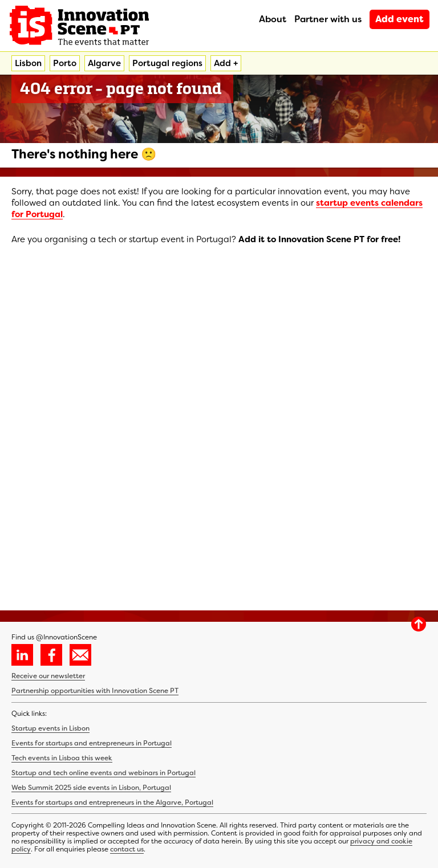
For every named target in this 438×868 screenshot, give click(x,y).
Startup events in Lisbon (50, 728)
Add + (226, 63)
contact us (127, 849)
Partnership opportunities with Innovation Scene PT (95, 691)
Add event (400, 19)
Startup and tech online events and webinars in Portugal (104, 773)
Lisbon (28, 63)
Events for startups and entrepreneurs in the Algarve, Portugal (112, 802)
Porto (65, 63)
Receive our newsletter (48, 676)
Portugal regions (167, 63)
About (273, 19)
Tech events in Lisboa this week (62, 758)
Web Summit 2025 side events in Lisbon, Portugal (91, 788)
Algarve (104, 63)
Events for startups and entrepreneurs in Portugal (92, 743)
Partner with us (328, 19)
